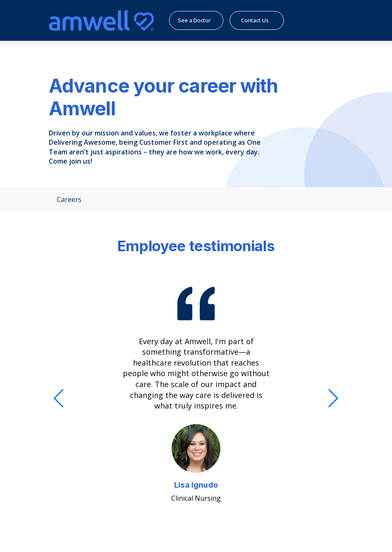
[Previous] (59, 398)
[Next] (333, 398)
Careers (65, 199)
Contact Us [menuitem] (262, 20)
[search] (309, 20)
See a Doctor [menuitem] (200, 20)
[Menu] (330, 20)
